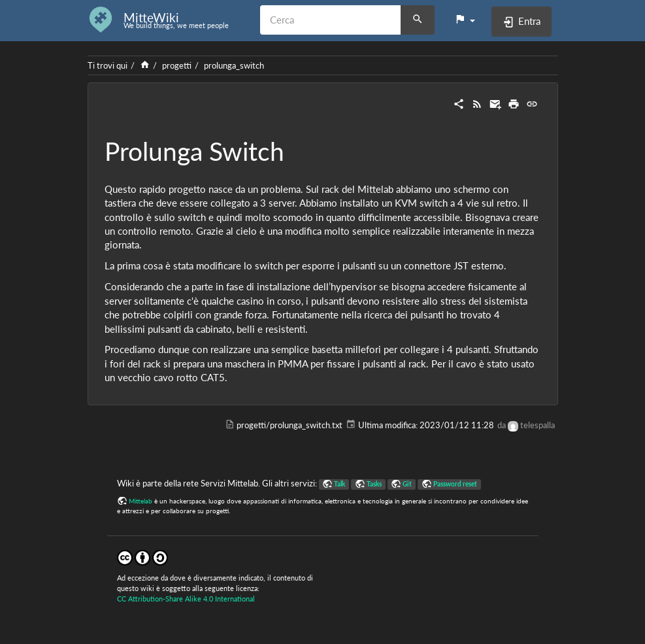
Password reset (455, 484)
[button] (465, 20)
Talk (339, 484)
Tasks (374, 484)
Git (407, 484)
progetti (177, 65)
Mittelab (141, 501)
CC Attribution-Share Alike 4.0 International (186, 599)
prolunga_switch (234, 65)
